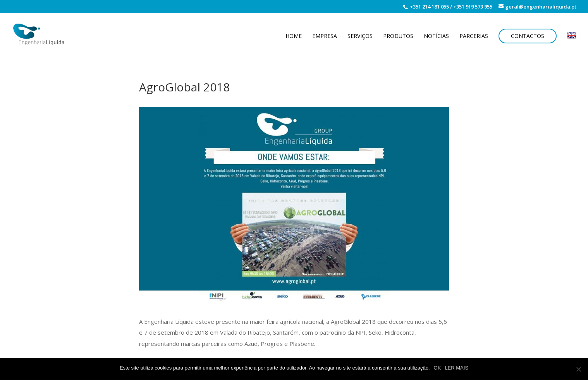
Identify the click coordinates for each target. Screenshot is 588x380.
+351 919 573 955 (473, 7)
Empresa (325, 36)
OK (438, 368)
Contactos (528, 36)
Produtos (398, 36)
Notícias (436, 36)
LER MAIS (456, 368)
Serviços (360, 36)
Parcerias (474, 36)
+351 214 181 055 (429, 7)
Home (294, 36)
